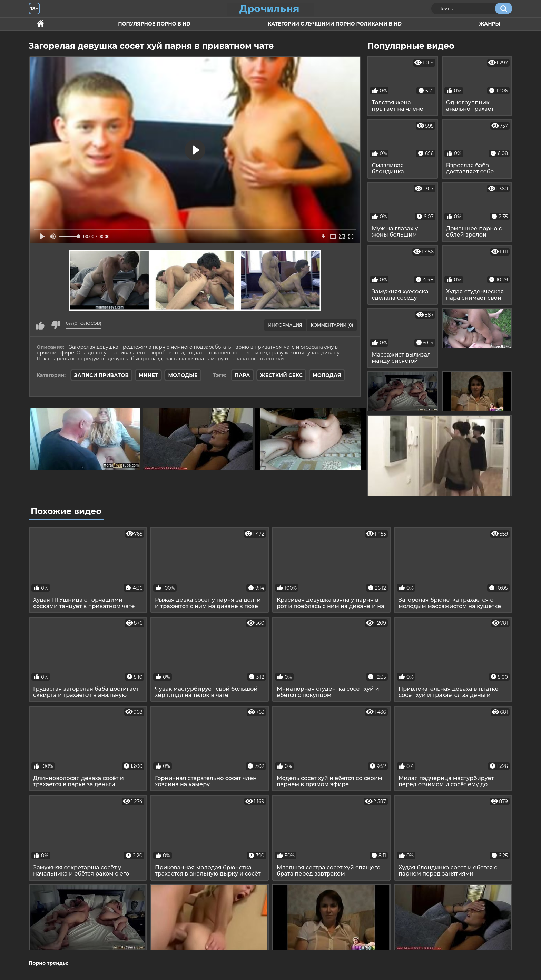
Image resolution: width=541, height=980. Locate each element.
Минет (148, 375)
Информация (285, 325)
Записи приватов (101, 375)
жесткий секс (281, 375)
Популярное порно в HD (154, 24)
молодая (327, 375)
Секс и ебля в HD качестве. (41, 24)
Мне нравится (40, 325)
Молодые (183, 375)
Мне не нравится (56, 325)
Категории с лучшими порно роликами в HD (335, 24)
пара (242, 375)
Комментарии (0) (332, 325)
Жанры (490, 24)
